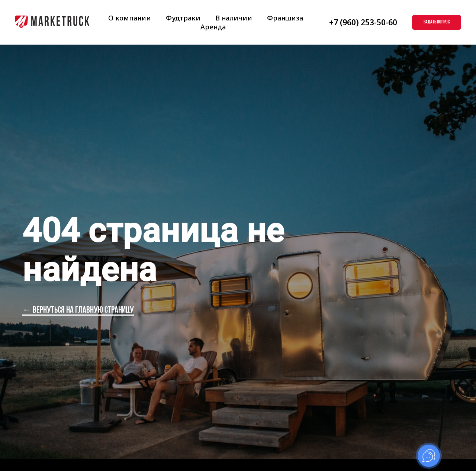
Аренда (213, 27)
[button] (437, 22)
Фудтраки (183, 18)
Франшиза (285, 18)
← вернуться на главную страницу (78, 310)
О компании (130, 18)
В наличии (234, 18)
